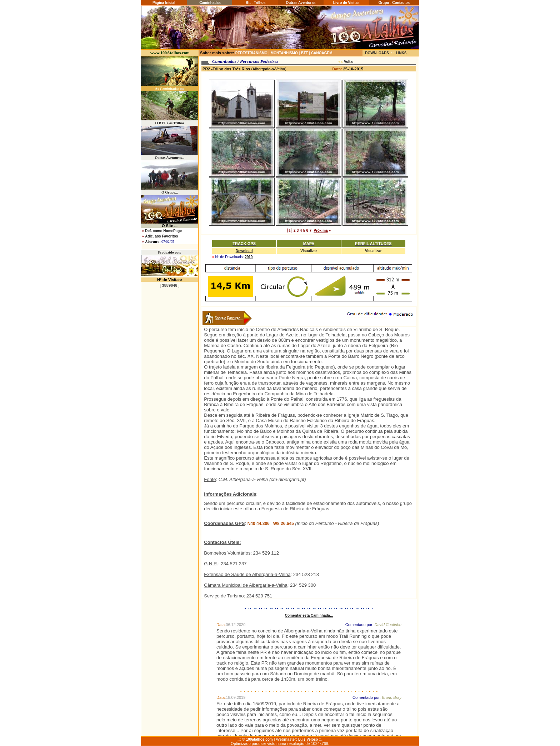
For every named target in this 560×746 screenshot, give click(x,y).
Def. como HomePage (163, 231)
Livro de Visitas (346, 3)
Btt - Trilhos (255, 3)
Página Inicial (164, 3)
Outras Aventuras (301, 3)
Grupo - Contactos (394, 3)
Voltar (349, 62)
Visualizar (309, 251)
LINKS (401, 53)
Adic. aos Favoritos (161, 236)
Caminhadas (209, 3)
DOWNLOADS (377, 53)
